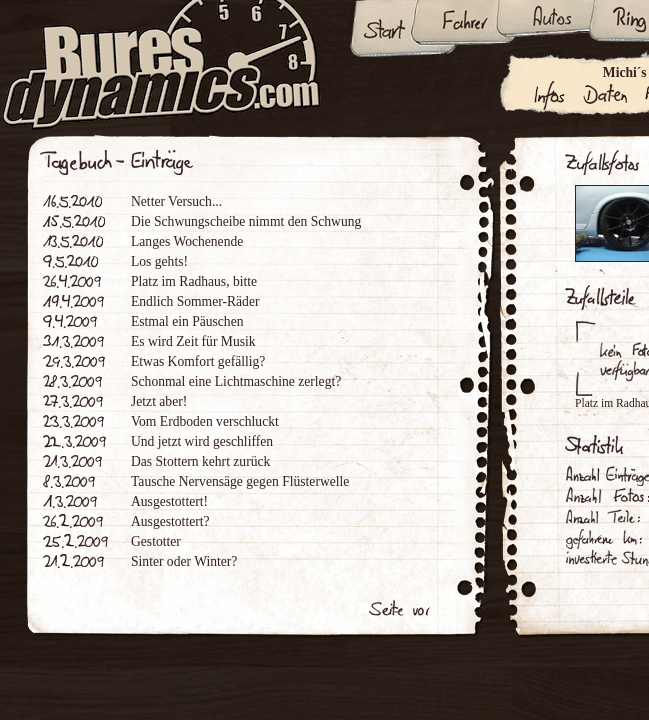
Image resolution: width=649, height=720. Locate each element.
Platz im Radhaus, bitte (194, 281)
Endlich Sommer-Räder (195, 301)
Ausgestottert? (170, 521)
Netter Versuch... (176, 201)
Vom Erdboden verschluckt (205, 421)
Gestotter (156, 541)
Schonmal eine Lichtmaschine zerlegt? (236, 381)
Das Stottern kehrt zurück (200, 461)
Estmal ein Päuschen (187, 321)
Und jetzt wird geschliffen (202, 441)
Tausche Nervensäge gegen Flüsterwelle (240, 481)
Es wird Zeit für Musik (193, 341)
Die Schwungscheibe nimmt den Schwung (246, 221)
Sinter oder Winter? (184, 561)
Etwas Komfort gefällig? (198, 361)
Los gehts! (159, 261)
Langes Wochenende (187, 241)
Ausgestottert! (169, 501)
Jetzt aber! (159, 401)
